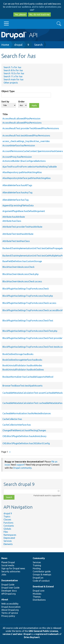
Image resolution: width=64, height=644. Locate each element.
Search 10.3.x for (14, 73)
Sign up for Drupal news (13, 568)
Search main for (13, 79)
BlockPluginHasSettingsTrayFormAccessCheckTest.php (30, 331)
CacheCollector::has (12, 419)
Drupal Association (11, 607)
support (20, 465)
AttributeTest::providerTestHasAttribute (22, 227)
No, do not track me (39, 15)
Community (39, 558)
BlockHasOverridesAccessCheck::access (22, 281)
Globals (7, 529)
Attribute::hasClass (12, 221)
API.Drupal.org (8, 594)
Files (6, 532)
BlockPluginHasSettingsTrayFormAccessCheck (26, 289)
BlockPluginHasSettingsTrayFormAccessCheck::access (29, 303)
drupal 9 (8, 513)
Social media (8, 565)
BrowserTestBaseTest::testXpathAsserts (23, 386)
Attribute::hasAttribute (14, 217)
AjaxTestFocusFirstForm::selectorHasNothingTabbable (30, 167)
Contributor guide (42, 571)
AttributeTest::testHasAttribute (18, 234)
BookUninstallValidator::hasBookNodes (22, 365)
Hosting (37, 568)
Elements (8, 544)
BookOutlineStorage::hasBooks (18, 354)
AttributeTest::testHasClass (16, 241)
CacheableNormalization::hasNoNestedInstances (27, 413)
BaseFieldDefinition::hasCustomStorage (22, 261)
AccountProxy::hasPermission (17, 157)
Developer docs (9, 591)
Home (5, 45)
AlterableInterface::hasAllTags (17, 185)
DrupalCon (38, 578)
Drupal (27, 634)
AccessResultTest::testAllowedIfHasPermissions (26, 136)
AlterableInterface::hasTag (15, 200)
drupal (18, 45)
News (4, 558)
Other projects (11, 83)
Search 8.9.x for (13, 70)
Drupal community (22, 468)
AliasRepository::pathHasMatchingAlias (22, 172)
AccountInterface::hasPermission (19, 145)
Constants (9, 526)
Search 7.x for (12, 67)
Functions (8, 523)
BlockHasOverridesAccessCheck (18, 267)
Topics (7, 516)
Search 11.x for (13, 76)
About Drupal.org (10, 610)
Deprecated (9, 538)
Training (37, 565)
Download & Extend (43, 587)
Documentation (10, 580)
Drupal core (39, 591)
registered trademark (47, 634)
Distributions (39, 600)
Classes (7, 520)
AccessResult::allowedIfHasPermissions (22, 123)
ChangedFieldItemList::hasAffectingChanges (24, 430)
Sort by (5, 102)
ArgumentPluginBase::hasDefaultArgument (24, 211)
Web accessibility (10, 604)
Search (38, 45)
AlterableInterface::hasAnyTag (17, 192)
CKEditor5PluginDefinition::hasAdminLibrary (24, 436)
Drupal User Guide (10, 588)
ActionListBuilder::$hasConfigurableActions (24, 161)
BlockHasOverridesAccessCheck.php (21, 274)
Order (21, 102)
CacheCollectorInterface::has (17, 425)
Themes (37, 597)
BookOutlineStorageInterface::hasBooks (22, 360)
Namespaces (10, 535)
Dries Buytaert (32, 637)
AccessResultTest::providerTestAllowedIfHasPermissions (31, 128)
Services (8, 541)
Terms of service (10, 613)
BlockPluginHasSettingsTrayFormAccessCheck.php (28, 296)
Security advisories (11, 571)
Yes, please (20, 15)
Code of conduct (41, 581)
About (5, 600)
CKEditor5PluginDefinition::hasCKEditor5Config (26, 443)
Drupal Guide (8, 585)
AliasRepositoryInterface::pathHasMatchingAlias (27, 178)
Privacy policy (8, 616)
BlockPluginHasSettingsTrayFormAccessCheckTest (28, 321)
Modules (37, 594)
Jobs (4, 575)
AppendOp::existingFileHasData (18, 205)
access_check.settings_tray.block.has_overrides (26, 141)
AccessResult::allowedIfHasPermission (21, 119)
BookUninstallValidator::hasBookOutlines (23, 370)
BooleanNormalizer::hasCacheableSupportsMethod (28, 377)
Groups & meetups (42, 575)
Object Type (8, 91)
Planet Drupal (8, 562)
